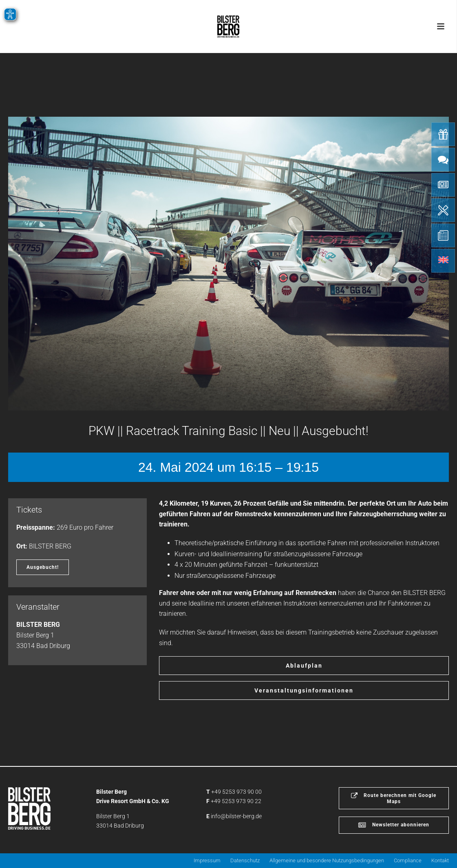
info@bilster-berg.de (236, 816)
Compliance (408, 860)
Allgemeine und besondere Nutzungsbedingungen (327, 860)
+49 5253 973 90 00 (236, 792)
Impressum (207, 860)
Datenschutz (245, 860)
